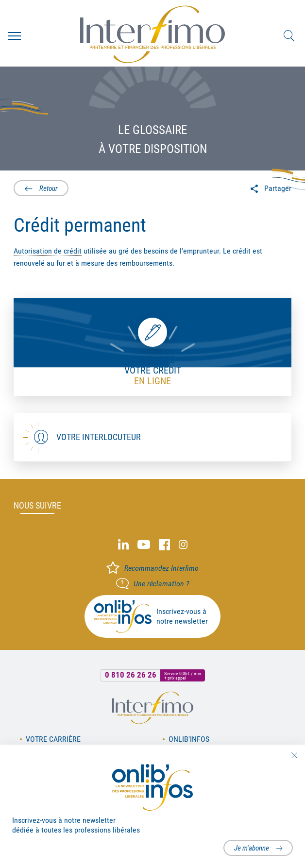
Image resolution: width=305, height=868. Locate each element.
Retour (49, 188)
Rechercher (289, 36)
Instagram (183, 545)
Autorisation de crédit (48, 251)
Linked (123, 545)
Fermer (294, 755)
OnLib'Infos (189, 739)
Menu (14, 36)
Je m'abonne (252, 848)
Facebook (164, 545)
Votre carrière (53, 739)
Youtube (144, 545)
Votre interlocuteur (99, 437)
